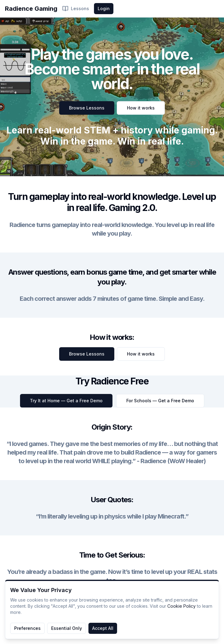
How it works (141, 108)
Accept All (103, 628)
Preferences (27, 628)
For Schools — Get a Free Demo (160, 401)
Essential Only (67, 628)
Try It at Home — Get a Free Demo (66, 401)
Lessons (76, 9)
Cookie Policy (181, 606)
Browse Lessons (87, 108)
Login (104, 8)
